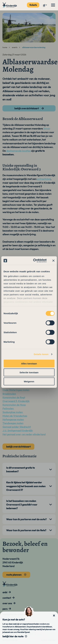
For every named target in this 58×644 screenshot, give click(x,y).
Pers (5, 609)
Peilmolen (8, 408)
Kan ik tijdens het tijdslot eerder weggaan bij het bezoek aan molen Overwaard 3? (26, 486)
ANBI (5, 592)
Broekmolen (9, 394)
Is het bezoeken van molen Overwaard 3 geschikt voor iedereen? (22, 505)
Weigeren (29, 381)
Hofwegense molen (13, 419)
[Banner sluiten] (53, 261)
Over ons (7, 603)
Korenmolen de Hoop (14, 405)
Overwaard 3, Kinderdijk (16, 401)
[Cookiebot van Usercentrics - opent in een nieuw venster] (35, 261)
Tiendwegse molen (13, 423)
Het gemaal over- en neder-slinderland (24, 434)
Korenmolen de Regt (14, 397)
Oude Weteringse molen (16, 390)
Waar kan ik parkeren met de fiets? (26, 530)
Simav (47, 129)
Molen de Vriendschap (15, 416)
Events (15, 47)
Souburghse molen (13, 412)
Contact (7, 598)
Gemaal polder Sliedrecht (17, 427)
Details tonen (41, 354)
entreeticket (44, 179)
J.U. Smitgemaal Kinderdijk (18, 431)
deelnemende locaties (18, 151)
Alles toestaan (29, 363)
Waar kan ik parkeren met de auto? (26, 519)
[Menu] (53, 5)
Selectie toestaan (29, 372)
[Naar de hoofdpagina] (10, 5)
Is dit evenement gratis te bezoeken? (20, 470)
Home (5, 47)
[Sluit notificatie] (54, 616)
